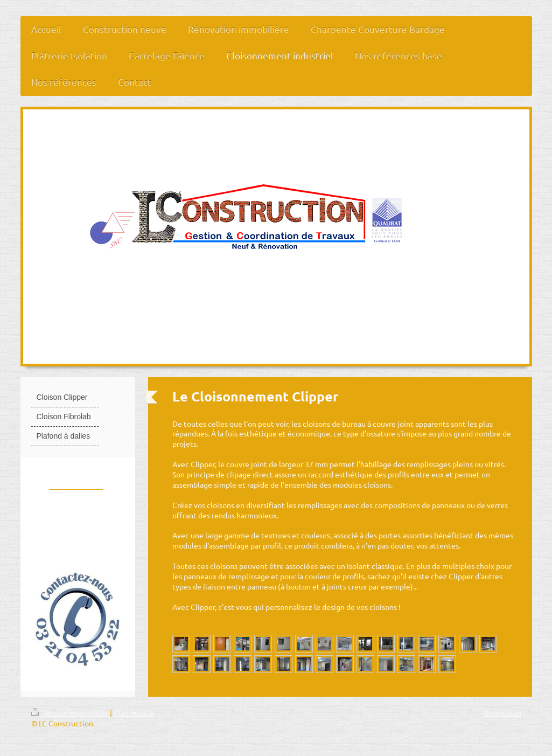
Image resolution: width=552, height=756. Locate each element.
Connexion (503, 712)
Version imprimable (71, 712)
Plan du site (134, 712)
